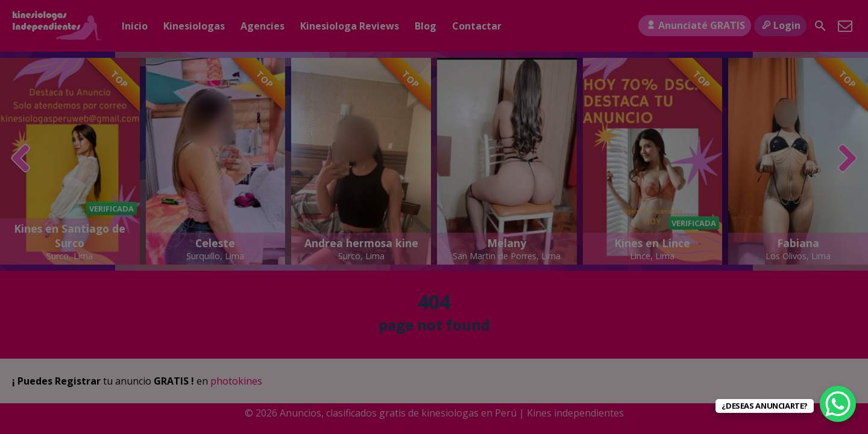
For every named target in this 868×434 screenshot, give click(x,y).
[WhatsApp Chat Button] (838, 404)
